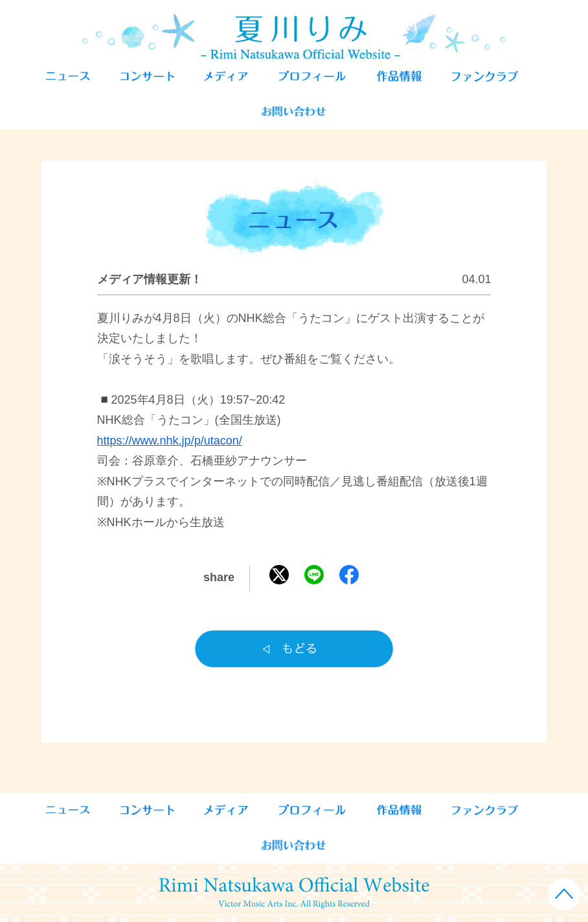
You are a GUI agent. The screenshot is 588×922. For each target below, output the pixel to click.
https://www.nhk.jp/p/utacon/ (170, 441)
